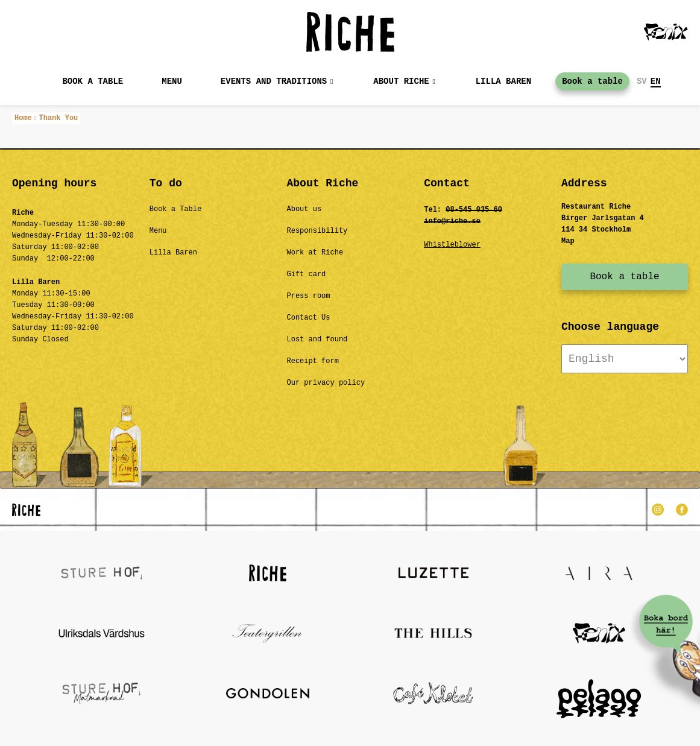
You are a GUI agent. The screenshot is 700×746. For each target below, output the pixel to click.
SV (642, 81)
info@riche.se (452, 221)
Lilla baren (503, 81)
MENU (172, 81)
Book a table (93, 81)
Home (23, 118)
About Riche (401, 81)
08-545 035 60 (474, 210)
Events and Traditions (274, 81)
